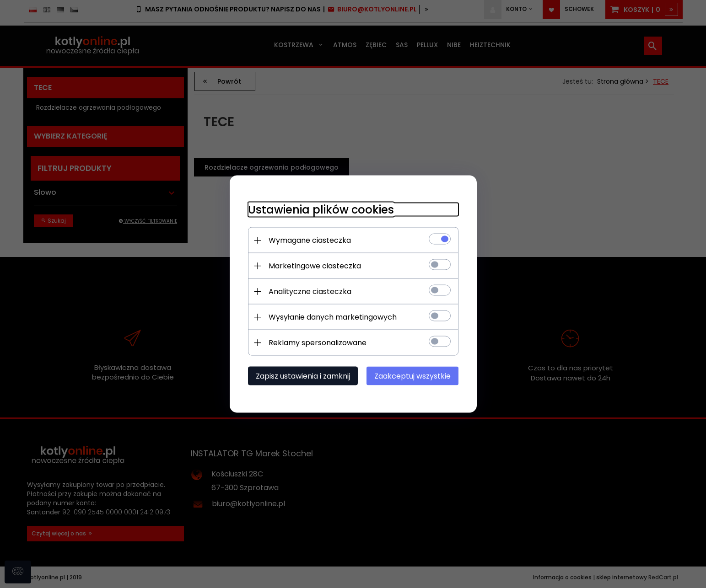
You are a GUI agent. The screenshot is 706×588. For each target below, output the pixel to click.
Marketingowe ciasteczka (315, 266)
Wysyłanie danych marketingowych (333, 317)
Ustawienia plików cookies (321, 210)
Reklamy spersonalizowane (318, 343)
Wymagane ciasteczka (310, 240)
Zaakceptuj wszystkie (412, 376)
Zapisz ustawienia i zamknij (303, 376)
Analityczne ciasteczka (310, 291)
